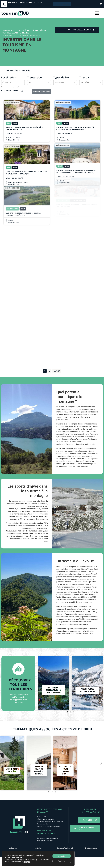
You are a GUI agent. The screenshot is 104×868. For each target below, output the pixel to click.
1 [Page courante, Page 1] (45, 371)
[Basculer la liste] (48, 82)
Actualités (39, 848)
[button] (97, 13)
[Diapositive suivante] (100, 683)
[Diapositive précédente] (41, 683)
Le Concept (13, 848)
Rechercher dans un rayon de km (12, 87)
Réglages (62, 861)
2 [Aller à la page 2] (50, 371)
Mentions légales (91, 848)
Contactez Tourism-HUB (65, 848)
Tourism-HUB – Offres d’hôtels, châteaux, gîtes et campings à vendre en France (25, 32)
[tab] (67, 712)
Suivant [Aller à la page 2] (57, 371)
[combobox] (13, 82)
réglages (27, 862)
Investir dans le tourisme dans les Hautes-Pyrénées (54, 690)
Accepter (62, 856)
